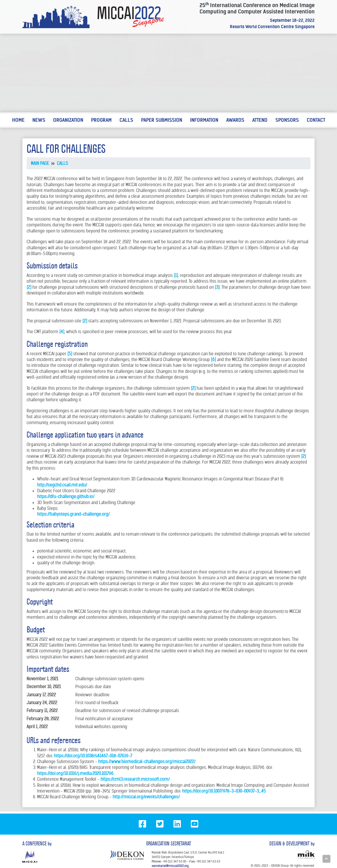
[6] (213, 359)
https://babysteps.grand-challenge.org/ (73, 514)
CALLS (126, 120)
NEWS (39, 120)
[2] (29, 287)
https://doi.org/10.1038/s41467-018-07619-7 (93, 756)
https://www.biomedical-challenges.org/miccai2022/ (147, 762)
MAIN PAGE (40, 163)
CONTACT (316, 120)
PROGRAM (101, 120)
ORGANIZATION (68, 120)
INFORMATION (204, 120)
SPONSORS (287, 120)
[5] (70, 354)
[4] (62, 332)
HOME (18, 120)
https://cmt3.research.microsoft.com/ (135, 779)
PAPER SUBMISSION (162, 120)
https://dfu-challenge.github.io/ (66, 496)
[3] (217, 287)
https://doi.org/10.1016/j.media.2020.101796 (75, 773)
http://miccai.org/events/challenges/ (146, 797)
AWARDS (235, 120)
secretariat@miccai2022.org (170, 866)
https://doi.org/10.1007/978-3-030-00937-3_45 (224, 791)
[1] (176, 275)
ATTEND (260, 120)
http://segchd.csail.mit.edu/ (62, 485)
